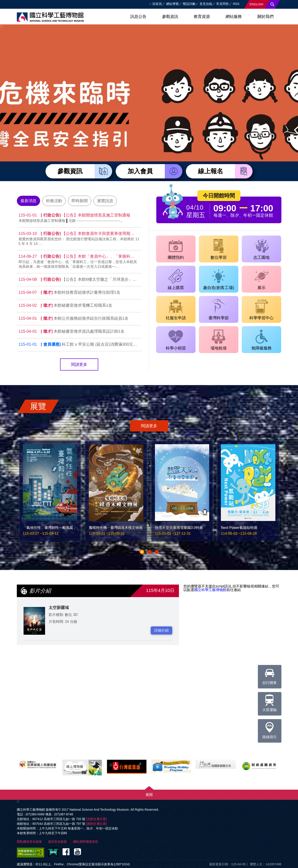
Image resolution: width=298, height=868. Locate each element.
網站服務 (234, 17)
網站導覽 (172, 4)
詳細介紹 (161, 630)
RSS (236, 4)
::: (150, 4)
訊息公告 (138, 17)
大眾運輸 (270, 702)
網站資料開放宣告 (86, 842)
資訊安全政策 (57, 842)
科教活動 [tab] (54, 201)
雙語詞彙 (189, 4)
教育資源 (202, 17)
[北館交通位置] (96, 819)
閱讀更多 (79, 364)
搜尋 (272, 4)
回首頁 (157, 4)
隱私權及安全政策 (29, 842)
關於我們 (265, 17)
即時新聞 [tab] (80, 201)
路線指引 (270, 729)
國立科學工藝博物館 (210, 590)
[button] (142, 552)
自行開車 (270, 675)
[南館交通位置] (96, 824)
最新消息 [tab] (28, 201)
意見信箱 (206, 4)
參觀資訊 (170, 17)
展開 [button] (149, 795)
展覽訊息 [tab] (105, 201)
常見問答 (222, 4)
